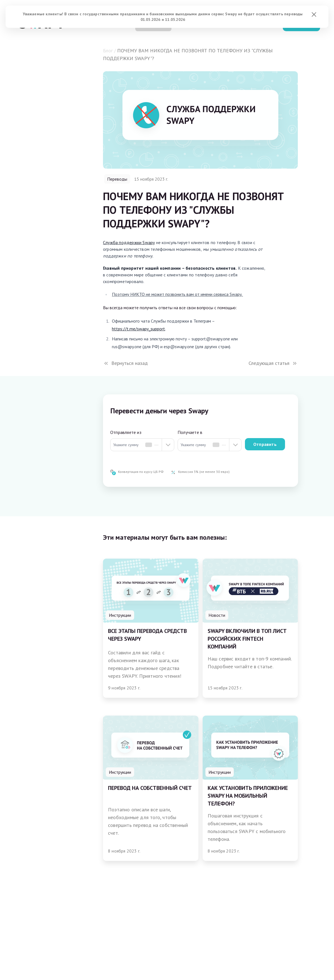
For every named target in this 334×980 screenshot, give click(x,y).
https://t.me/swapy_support (138, 329)
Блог (108, 51)
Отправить (265, 444)
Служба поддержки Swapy (129, 242)
